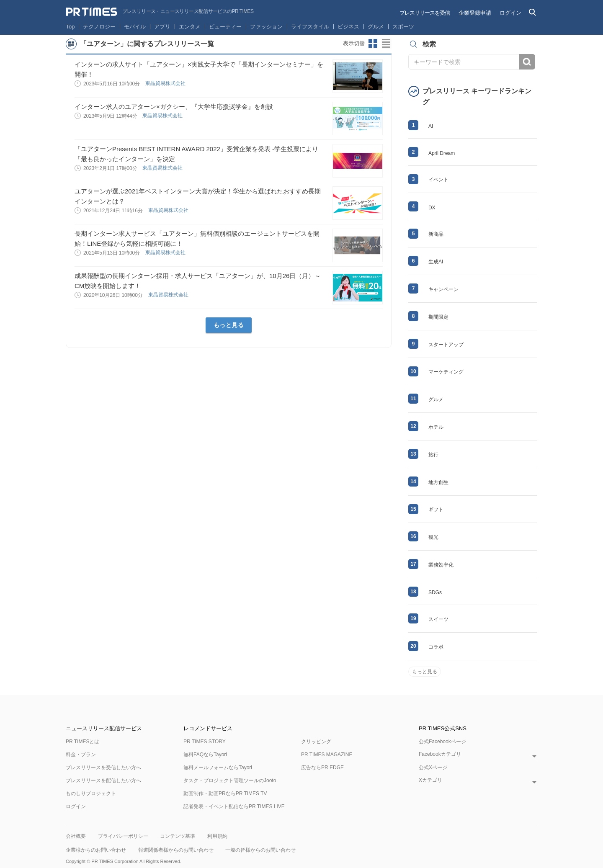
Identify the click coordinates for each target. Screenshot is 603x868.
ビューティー (225, 27)
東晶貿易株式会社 (166, 83)
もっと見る (229, 325)
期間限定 (438, 317)
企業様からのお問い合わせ (96, 850)
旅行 (433, 455)
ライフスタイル (310, 27)
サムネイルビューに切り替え (373, 44)
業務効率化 (441, 565)
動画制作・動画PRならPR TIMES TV (225, 793)
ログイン (510, 13)
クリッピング (316, 742)
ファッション (266, 27)
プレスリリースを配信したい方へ (103, 780)
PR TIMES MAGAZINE (327, 755)
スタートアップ (446, 345)
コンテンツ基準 (178, 836)
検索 (527, 62)
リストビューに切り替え (387, 44)
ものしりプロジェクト (91, 793)
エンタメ (190, 27)
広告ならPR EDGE (322, 768)
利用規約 (217, 836)
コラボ (436, 647)
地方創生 (438, 482)
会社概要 (76, 836)
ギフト (436, 510)
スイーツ (438, 619)
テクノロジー (99, 27)
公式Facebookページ (442, 742)
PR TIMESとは (82, 742)
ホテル (436, 427)
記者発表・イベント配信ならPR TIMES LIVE (234, 806)
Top (71, 27)
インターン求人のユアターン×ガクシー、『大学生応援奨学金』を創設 (174, 107)
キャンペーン (443, 289)
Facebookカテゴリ (440, 754)
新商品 (436, 234)
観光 (433, 537)
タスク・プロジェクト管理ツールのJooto (230, 780)
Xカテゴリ (430, 780)
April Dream (442, 153)
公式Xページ (433, 768)
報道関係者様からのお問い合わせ (176, 850)
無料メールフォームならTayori (218, 768)
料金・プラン (81, 755)
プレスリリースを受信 (425, 13)
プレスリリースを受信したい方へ (103, 768)
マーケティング (446, 372)
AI (431, 126)
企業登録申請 (475, 13)
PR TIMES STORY (205, 742)
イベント (438, 180)
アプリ (162, 27)
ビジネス (348, 27)
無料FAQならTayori (205, 755)
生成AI (436, 262)
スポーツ (403, 27)
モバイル (135, 27)
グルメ (376, 27)
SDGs (435, 592)
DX (432, 208)
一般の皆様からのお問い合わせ (260, 850)
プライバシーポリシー (123, 836)
